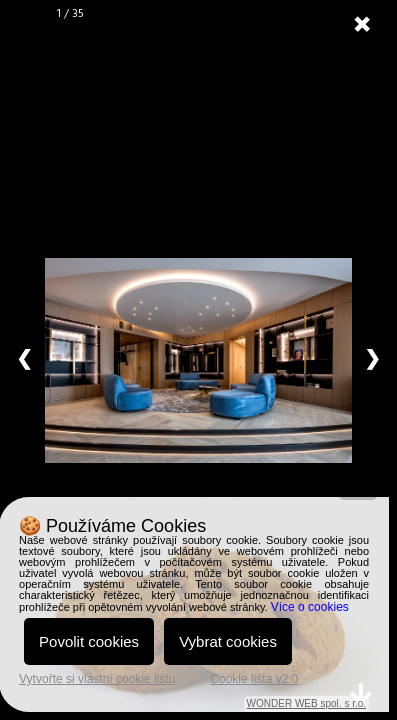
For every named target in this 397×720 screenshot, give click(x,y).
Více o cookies (310, 607)
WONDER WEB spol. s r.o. (306, 703)
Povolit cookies (89, 641)
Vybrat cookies (228, 641)
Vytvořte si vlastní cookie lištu (97, 679)
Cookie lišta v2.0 (254, 679)
